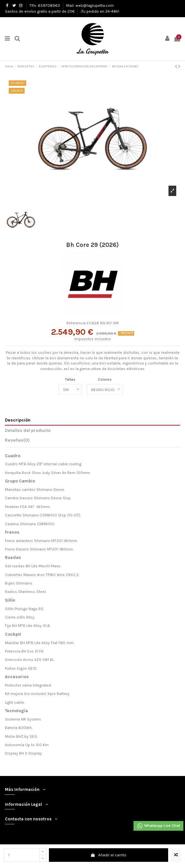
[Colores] (105, 389)
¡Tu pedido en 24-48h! (100, 11)
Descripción (18, 420)
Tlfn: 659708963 (45, 6)
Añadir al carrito (108, 855)
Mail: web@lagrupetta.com (90, 6)
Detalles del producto (28, 430)
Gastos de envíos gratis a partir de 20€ (40, 11)
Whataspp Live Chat (158, 826)
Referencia (76, 323)
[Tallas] (70, 389)
